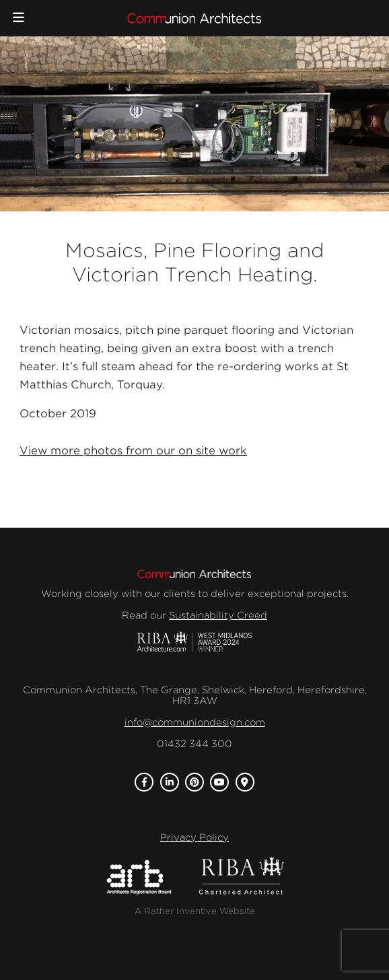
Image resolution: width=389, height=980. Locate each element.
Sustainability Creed (218, 615)
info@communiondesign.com (195, 722)
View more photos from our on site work (133, 451)
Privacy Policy (194, 837)
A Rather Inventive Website (195, 911)
